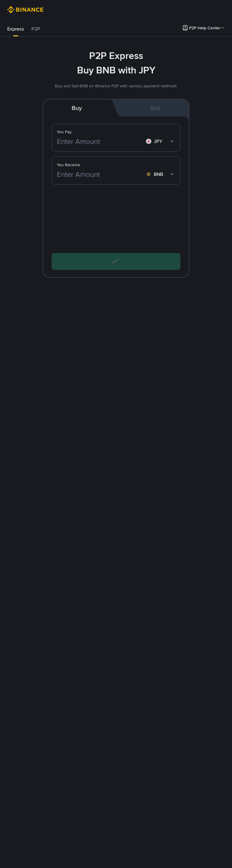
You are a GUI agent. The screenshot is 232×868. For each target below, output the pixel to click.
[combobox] (161, 141)
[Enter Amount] (100, 141)
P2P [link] (36, 29)
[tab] (16, 29)
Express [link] (16, 29)
